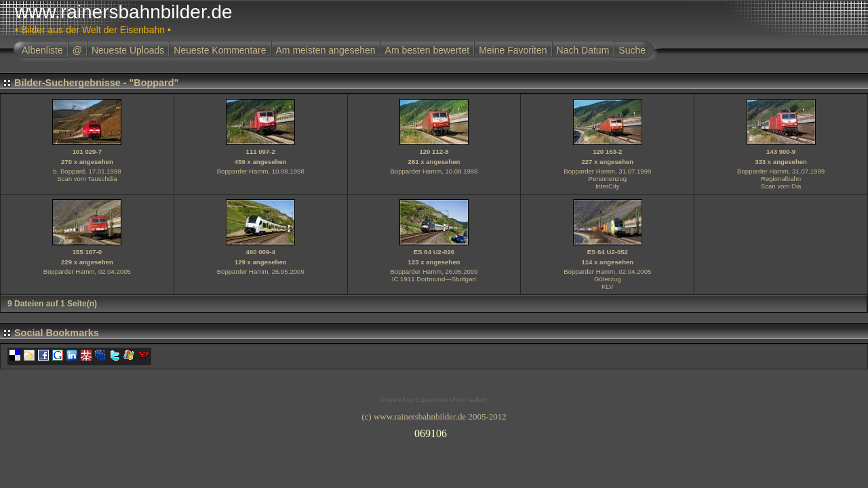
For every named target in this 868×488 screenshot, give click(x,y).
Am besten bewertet (428, 50)
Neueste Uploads (128, 50)
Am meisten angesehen (326, 50)
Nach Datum (583, 50)
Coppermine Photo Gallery (451, 400)
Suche (632, 50)
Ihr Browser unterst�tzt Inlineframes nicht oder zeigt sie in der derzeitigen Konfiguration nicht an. (434, 431)
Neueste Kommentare (220, 50)
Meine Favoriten (513, 50)
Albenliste (42, 50)
